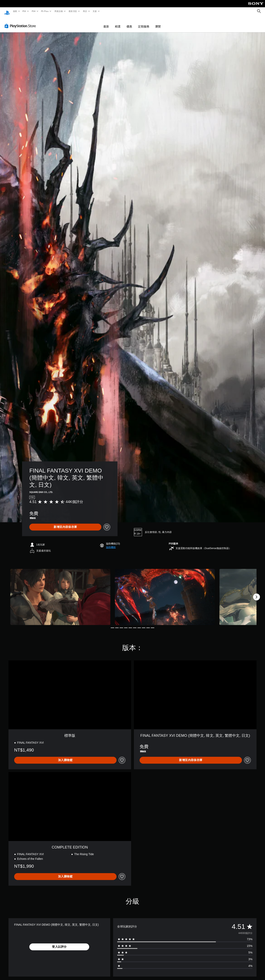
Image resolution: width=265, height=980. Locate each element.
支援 (95, 11)
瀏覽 (158, 23)
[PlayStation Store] (21, 22)
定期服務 (144, 23)
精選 (118, 23)
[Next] (257, 593)
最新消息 (73, 11)
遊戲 (15, 11)
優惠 (129, 23)
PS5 (24, 11)
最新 (106, 23)
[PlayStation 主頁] (7, 11)
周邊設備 (58, 11)
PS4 (34, 11)
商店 (85, 11)
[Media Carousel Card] (60, 593)
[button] (111, 543)
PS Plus (45, 11)
